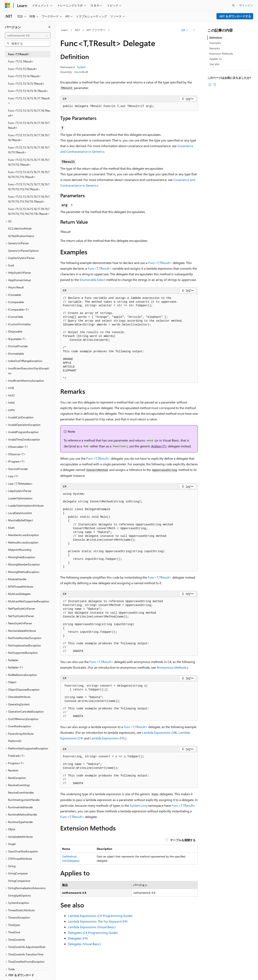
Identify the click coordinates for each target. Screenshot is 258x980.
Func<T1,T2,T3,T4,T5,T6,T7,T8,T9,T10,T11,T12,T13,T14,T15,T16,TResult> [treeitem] (29, 211)
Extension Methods (221, 54)
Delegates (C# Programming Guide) (93, 933)
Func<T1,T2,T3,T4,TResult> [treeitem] (24, 76)
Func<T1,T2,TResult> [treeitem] (21, 61)
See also (214, 64)
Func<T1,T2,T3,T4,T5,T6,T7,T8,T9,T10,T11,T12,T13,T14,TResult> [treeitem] (29, 187)
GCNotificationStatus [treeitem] (21, 236)
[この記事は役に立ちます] (210, 84)
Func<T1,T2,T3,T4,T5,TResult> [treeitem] (26, 84)
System (81, 67)
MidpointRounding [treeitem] (20, 550)
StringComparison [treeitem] (19, 881)
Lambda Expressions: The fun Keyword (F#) (98, 921)
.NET (77, 30)
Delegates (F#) (78, 938)
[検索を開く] (233, 5)
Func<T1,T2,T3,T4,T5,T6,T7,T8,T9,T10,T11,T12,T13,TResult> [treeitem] (29, 175)
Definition (216, 38)
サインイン (246, 5)
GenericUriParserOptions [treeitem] (23, 251)
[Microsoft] (7, 5)
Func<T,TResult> (160, 263)
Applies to (216, 59)
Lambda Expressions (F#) (107, 738)
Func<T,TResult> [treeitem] (19, 54)
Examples (215, 43)
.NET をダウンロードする (235, 16)
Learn (64, 30)
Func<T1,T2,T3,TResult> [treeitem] (23, 69)
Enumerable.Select (93, 280)
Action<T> (159, 446)
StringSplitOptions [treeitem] (19, 895)
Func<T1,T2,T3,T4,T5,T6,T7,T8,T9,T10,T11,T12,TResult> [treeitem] (29, 162)
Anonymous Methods (172, 667)
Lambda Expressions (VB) (160, 732)
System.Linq (138, 805)
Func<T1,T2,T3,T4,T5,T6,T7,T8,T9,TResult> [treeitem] (29, 125)
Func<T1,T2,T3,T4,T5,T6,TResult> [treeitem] (28, 91)
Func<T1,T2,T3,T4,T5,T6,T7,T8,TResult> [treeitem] (29, 113)
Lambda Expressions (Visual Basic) (92, 927)
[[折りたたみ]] (49, 27)
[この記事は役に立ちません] (215, 84)
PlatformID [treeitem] (15, 741)
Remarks (215, 48)
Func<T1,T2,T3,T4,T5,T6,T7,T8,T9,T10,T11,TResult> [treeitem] (29, 150)
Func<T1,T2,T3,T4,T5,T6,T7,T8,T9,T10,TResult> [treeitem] (29, 138)
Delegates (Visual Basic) (84, 944)
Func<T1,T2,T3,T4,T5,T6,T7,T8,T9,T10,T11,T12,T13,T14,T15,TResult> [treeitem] (29, 199)
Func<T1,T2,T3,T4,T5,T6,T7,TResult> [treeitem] (29, 101)
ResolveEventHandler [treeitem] (21, 792)
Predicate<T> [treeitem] (17, 756)
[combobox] (28, 35)
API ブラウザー (96, 30)
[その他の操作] (194, 30)
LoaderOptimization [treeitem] (20, 498)
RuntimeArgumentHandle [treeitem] (24, 800)
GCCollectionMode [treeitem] (20, 228)
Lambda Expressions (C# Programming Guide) (100, 916)
